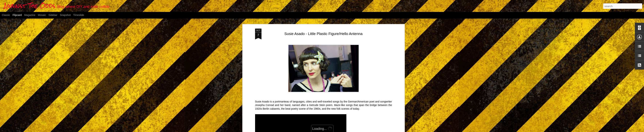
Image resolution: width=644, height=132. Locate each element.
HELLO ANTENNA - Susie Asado (274, 97)
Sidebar (53, 15)
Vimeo (324, 36)
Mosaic (42, 15)
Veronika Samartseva (304, 36)
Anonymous (340, 104)
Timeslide (79, 15)
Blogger (340, 130)
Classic (6, 15)
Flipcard (17, 15)
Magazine (30, 15)
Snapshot (65, 15)
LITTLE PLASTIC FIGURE (270, 36)
